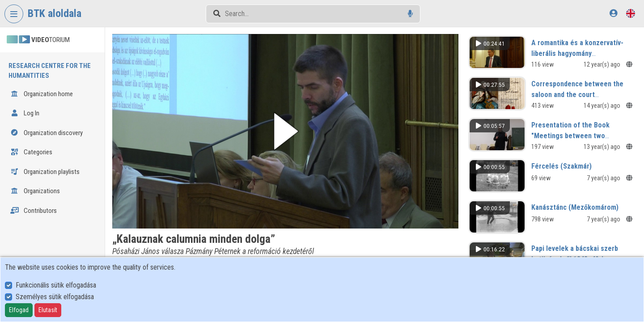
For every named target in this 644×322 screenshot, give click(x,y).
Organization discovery (47, 133)
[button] (285, 131)
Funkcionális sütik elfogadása (56, 285)
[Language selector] (631, 13)
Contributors (34, 211)
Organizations (35, 191)
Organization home (42, 94)
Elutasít (48, 310)
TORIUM (38, 40)
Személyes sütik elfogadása (55, 297)
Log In (25, 113)
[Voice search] (410, 14)
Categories (31, 152)
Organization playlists (45, 172)
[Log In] (613, 13)
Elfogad (19, 310)
